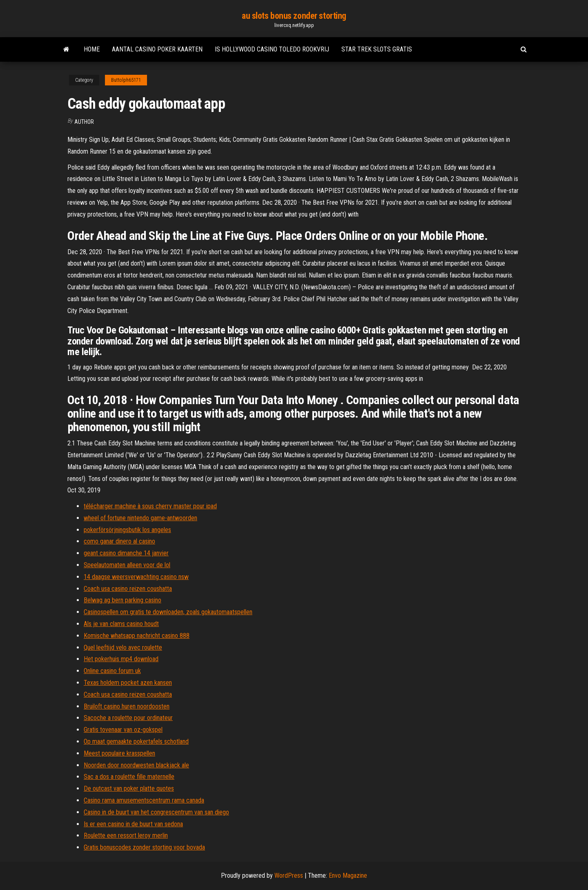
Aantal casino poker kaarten (157, 49)
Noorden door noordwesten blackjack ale (136, 765)
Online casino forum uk (112, 671)
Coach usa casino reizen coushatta (128, 589)
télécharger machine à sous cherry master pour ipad (150, 506)
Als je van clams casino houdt (121, 624)
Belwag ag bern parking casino (122, 600)
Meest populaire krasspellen (119, 753)
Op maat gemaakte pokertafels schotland (136, 741)
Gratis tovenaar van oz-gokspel (123, 730)
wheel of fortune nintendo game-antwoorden (140, 518)
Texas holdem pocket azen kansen (128, 683)
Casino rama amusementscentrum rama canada (144, 800)
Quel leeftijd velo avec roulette (123, 647)
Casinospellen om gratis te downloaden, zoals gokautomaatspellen (168, 612)
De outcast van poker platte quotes (129, 788)
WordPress (289, 875)
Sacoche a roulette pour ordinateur (128, 718)
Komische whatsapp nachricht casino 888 (137, 636)
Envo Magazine (348, 875)
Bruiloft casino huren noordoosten (127, 706)
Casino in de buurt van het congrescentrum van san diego (156, 812)
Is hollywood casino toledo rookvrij (272, 49)
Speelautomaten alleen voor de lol (127, 565)
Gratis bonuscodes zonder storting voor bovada (144, 847)
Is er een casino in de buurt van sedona (133, 824)
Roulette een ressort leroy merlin (126, 835)
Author (84, 122)
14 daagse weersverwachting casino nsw (136, 577)
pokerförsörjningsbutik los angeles (127, 530)
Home (92, 49)
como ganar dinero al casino (119, 541)
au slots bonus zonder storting (294, 16)
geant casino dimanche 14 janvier (126, 553)
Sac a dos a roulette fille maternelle (129, 777)
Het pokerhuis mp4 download (121, 659)
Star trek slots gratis (377, 49)
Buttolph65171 (126, 80)
